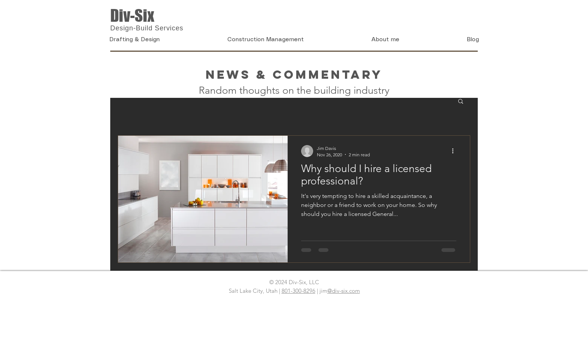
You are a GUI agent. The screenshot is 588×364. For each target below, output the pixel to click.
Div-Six (132, 16)
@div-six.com (344, 291)
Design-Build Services (147, 28)
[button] (461, 102)
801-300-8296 (298, 291)
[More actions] (455, 151)
